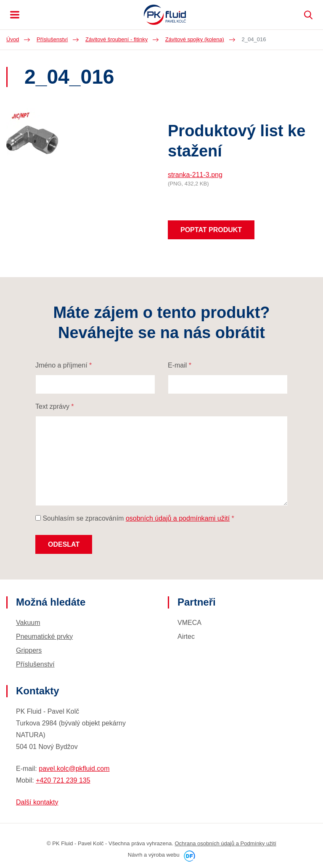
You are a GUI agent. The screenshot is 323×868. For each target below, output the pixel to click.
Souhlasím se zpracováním (135, 518)
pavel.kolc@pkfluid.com (74, 769)
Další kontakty (37, 802)
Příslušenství (35, 664)
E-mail (180, 365)
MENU (15, 15)
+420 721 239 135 (63, 780)
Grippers (29, 650)
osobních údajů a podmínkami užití (178, 518)
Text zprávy (55, 406)
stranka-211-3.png (195, 175)
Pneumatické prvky (44, 636)
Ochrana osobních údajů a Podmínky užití (226, 843)
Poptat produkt (211, 230)
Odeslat (64, 544)
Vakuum (28, 623)
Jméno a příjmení (64, 365)
